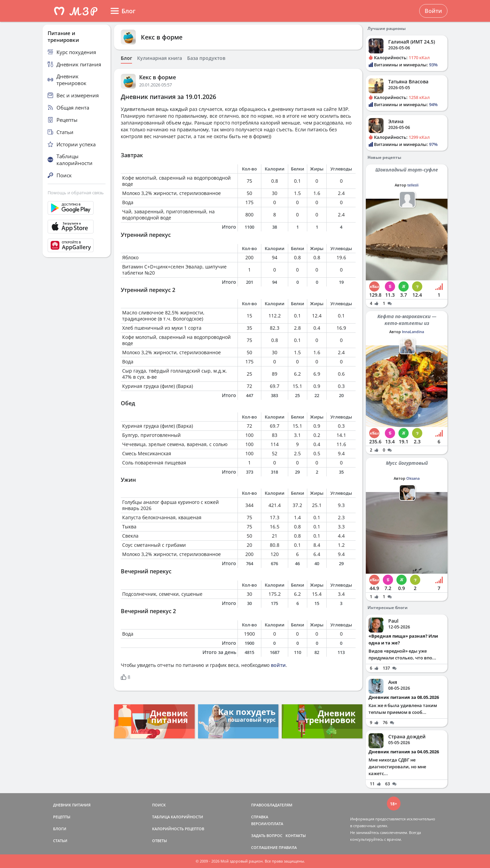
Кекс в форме (162, 37)
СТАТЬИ (60, 841)
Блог (126, 58)
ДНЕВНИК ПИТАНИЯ (72, 805)
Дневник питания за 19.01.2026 (168, 97)
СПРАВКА (260, 817)
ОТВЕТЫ (160, 841)
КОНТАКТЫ (296, 836)
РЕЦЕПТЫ (62, 817)
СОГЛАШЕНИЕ (264, 847)
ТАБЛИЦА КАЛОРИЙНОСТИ (178, 817)
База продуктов (206, 58)
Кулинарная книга (160, 58)
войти (278, 665)
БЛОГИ (60, 829)
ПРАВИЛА (288, 847)
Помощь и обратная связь (76, 193)
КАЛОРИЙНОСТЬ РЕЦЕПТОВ (178, 829)
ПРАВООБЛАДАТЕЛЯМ (272, 805)
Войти (433, 11)
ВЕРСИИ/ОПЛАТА (267, 824)
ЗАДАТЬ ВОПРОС (267, 836)
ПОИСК (159, 805)
